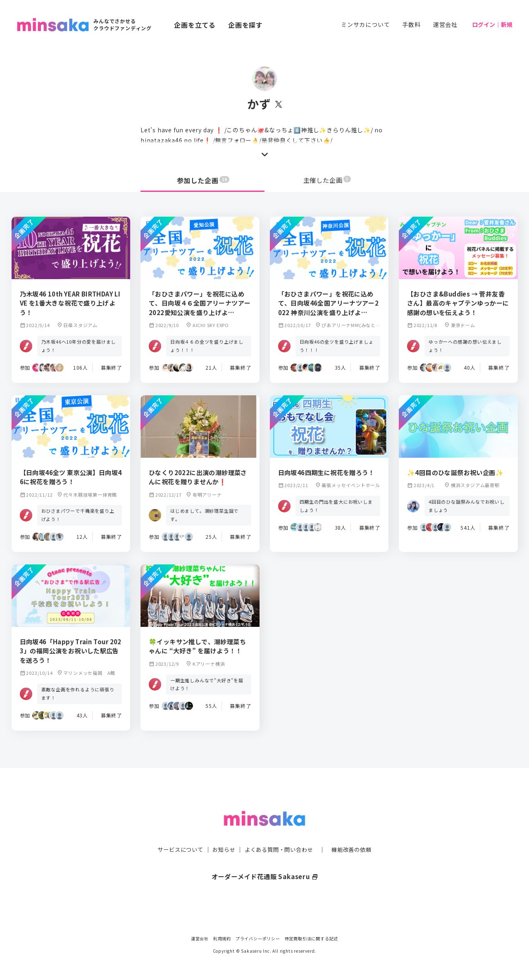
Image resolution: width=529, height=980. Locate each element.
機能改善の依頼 (356, 833)
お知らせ (222, 833)
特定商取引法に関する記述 (312, 938)
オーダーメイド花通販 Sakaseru (265, 860)
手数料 (411, 24)
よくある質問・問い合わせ (280, 833)
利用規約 (222, 938)
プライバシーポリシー (258, 938)
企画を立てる (195, 25)
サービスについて (176, 833)
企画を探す (245, 25)
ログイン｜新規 (492, 24)
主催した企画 (327, 180)
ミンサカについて (365, 24)
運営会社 (445, 24)
